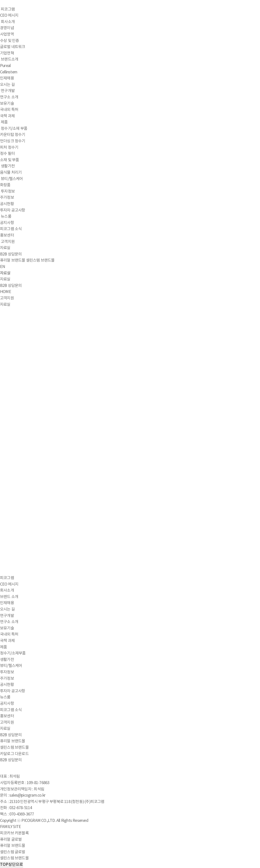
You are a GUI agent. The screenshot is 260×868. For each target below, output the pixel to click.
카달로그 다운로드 (14, 754)
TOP (12, 865)
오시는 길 (7, 85)
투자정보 (8, 191)
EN (2, 267)
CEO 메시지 (9, 15)
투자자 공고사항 (13, 210)
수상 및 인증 (9, 41)
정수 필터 (7, 154)
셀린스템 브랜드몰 (40, 260)
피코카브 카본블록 (14, 833)
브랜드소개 (9, 59)
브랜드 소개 (9, 597)
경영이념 (7, 28)
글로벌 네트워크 (13, 47)
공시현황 (7, 204)
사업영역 (7, 34)
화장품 (5, 185)
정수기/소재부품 (13, 653)
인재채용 (7, 78)
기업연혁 (7, 53)
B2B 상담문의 (11, 254)
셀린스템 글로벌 (13, 852)
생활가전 (8, 166)
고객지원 (8, 242)
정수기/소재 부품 (14, 129)
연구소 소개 (9, 97)
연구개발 (8, 91)
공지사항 (7, 223)
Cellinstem (9, 72)
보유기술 (7, 104)
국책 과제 (7, 116)
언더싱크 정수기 (13, 141)
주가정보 (7, 198)
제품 (4, 122)
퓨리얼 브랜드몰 (13, 260)
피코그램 (8, 9)
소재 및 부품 (9, 160)
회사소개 (8, 22)
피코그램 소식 (11, 229)
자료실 (5, 248)
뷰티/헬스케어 (12, 179)
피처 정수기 (9, 147)
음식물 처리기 (11, 173)
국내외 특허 (9, 110)
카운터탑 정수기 (13, 135)
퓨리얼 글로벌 (11, 840)
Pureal (5, 66)
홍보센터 (7, 235)
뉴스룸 (6, 216)
